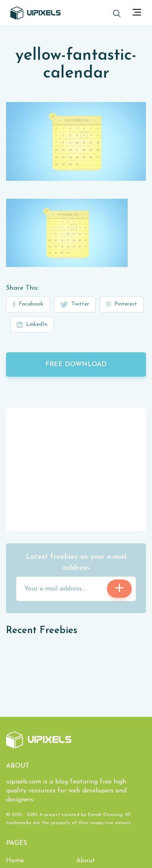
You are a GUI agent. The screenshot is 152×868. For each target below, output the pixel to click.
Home (15, 861)
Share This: (22, 288)
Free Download (76, 365)
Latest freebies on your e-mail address (76, 562)
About (86, 861)
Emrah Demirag (105, 815)
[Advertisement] (76, 469)
